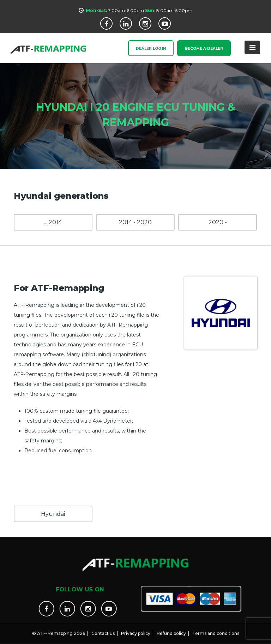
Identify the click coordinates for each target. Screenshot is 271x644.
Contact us (103, 629)
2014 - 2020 (135, 222)
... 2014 (53, 222)
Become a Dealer (204, 49)
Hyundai (53, 514)
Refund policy (171, 629)
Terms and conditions (216, 629)
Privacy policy (136, 629)
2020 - (218, 222)
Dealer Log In (151, 49)
